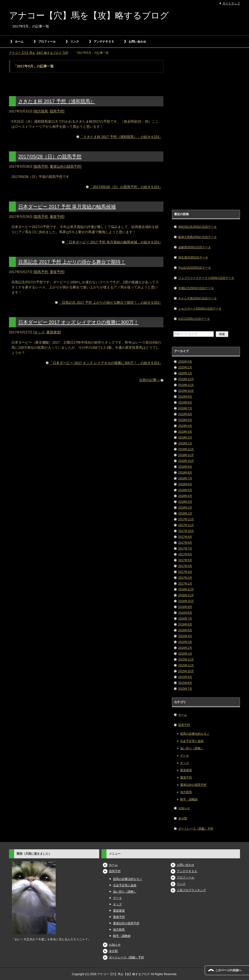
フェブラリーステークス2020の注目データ (206, 278)
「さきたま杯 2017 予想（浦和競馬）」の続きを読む (120, 137)
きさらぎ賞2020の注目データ (198, 298)
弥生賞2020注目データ (193, 257)
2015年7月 (185, 689)
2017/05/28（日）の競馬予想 (50, 156)
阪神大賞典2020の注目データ (198, 237)
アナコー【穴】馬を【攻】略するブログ (89, 15)
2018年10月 (186, 461)
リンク (75, 42)
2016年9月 (185, 607)
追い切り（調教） (192, 748)
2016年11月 (186, 595)
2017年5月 (185, 560)
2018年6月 (185, 484)
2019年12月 (186, 379)
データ (185, 756)
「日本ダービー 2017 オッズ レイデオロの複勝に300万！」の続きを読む (105, 363)
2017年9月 (185, 537)
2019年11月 (186, 385)
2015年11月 (186, 665)
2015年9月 (185, 677)
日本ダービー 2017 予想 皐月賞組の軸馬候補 (67, 207)
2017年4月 (185, 566)
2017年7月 (185, 549)
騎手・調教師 (189, 799)
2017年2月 (185, 578)
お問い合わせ (137, 42)
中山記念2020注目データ (195, 268)
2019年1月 (185, 443)
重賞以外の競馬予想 (65, 166)
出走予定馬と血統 (192, 741)
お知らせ (184, 808)
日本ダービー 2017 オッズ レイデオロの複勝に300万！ (78, 322)
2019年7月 (185, 408)
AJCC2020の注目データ (194, 319)
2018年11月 (186, 455)
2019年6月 (185, 414)
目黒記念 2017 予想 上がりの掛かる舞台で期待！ (72, 262)
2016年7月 (185, 619)
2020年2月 (185, 367)
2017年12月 (186, 519)
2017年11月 (186, 525)
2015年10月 (186, 671)
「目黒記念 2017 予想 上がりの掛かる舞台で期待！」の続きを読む (110, 302)
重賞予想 (57, 217)
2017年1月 (185, 584)
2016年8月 (185, 613)
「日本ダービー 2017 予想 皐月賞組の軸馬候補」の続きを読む (113, 242)
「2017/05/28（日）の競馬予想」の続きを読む (125, 187)
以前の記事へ (150, 380)
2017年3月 (185, 572)
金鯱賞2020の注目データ (195, 247)
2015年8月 (185, 683)
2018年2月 (185, 508)
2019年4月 (185, 426)
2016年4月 (185, 636)
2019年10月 (186, 391)
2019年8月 (185, 403)
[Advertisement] (206, 133)
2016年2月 (185, 648)
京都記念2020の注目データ (196, 288)
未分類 (183, 818)
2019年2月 (185, 438)
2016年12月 (186, 589)
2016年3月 (185, 642)
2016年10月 (186, 601)
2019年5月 (185, 420)
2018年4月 (185, 496)
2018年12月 (186, 449)
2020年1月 (185, 373)
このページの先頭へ (228, 970)
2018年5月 (185, 490)
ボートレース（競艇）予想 (196, 829)
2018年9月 (185, 467)
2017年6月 (185, 554)
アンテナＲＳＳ (104, 42)
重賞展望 (53, 332)
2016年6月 (185, 624)
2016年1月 (185, 654)
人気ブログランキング (191, 890)
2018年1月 (185, 513)
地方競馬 (41, 111)
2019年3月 (185, 432)
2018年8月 (185, 473)
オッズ (39, 332)
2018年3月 (185, 502)
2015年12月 (186, 659)
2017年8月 (185, 543)
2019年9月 (185, 397)
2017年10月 (186, 531)
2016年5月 (185, 630)
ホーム (19, 42)
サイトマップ (231, 3)
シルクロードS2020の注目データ (200, 309)
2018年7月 (185, 478)
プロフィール (47, 42)
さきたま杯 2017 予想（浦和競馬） (57, 101)
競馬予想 (57, 111)
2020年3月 (185, 362)
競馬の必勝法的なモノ (195, 734)
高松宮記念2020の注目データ (198, 227)
